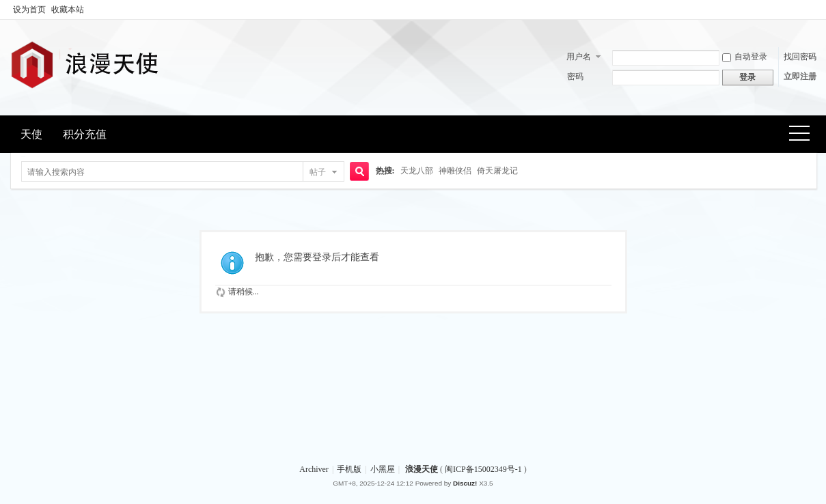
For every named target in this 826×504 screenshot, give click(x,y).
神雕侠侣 (455, 171)
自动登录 (745, 57)
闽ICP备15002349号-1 (484, 469)
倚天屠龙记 (497, 171)
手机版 (349, 469)
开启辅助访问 (813, 10)
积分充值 (85, 134)
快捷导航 (804, 135)
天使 (31, 134)
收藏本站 (68, 10)
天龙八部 (417, 171)
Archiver (314, 469)
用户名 (579, 57)
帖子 (318, 172)
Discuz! (465, 483)
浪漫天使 (422, 469)
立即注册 (800, 76)
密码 (575, 76)
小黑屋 (383, 469)
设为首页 (29, 10)
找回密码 (800, 57)
